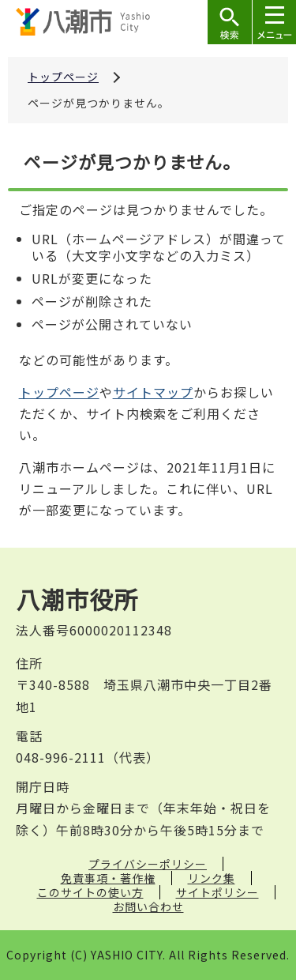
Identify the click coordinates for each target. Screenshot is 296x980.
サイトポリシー (217, 892)
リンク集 (212, 878)
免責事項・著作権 (108, 878)
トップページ (63, 77)
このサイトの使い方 (90, 892)
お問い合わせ (148, 906)
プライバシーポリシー (148, 864)
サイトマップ (153, 392)
